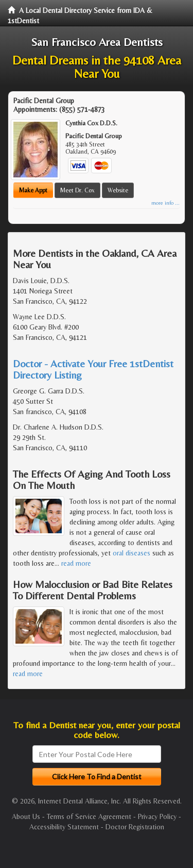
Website (118, 190)
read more (76, 563)
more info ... (165, 203)
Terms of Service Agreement (89, 816)
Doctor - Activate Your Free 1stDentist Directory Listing (93, 369)
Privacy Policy (157, 816)
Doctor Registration (135, 827)
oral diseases (131, 553)
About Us (26, 816)
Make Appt (33, 190)
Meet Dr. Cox (77, 190)
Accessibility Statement (64, 827)
